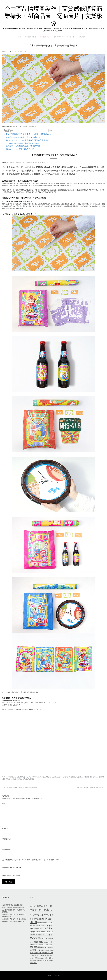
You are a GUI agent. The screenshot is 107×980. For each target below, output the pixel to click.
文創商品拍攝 (66, 777)
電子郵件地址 (7, 839)
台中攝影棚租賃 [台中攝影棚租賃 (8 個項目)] (42, 923)
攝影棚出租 (71, 37)
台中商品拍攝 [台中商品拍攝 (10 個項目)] (40, 906)
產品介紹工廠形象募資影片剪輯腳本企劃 (91, 788)
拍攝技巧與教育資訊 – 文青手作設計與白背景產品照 (28, 140)
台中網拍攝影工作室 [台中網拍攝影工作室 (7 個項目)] (40, 929)
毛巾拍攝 (96, 777)
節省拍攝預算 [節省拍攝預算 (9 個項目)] (34, 958)
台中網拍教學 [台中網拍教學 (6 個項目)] (42, 932)
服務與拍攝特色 (15, 162)
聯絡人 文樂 (6, 703)
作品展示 (38, 162)
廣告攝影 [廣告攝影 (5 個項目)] (40, 945)
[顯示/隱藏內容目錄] (49, 131)
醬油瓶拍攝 (31, 779)
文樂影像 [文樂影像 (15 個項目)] (36, 950)
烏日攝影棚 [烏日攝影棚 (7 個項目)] (42, 953)
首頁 (20, 37)
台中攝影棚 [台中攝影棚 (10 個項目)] (38, 919)
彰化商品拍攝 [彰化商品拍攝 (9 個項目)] (47, 945)
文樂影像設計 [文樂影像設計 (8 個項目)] (45, 950)
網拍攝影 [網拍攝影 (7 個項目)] (42, 958)
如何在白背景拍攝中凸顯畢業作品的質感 (24, 143)
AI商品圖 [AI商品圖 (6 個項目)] (32, 906)
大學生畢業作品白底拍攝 (49, 777)
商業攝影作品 (45, 37)
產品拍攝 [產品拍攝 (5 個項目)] (34, 956)
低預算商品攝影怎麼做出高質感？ (13, 907)
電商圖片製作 (58, 37)
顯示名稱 (6, 829)
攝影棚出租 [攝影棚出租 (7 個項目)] (45, 947)
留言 (4, 803)
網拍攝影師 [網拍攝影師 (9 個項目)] (49, 958)
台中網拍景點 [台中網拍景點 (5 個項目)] (49, 932)
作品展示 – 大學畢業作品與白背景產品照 (23, 146)
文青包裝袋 (85, 777)
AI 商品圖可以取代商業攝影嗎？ (13, 905)
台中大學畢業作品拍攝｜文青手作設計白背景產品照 (27, 134)
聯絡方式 (45, 162)
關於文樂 (82, 37)
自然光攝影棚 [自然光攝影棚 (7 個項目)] (34, 961)
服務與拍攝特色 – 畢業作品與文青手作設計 (24, 137)
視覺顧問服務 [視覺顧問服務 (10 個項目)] (43, 960)
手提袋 (59, 777)
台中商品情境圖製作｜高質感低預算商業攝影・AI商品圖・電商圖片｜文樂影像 (54, 16)
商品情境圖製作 (31, 37)
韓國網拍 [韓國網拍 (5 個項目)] (35, 963)
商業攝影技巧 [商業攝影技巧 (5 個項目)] (47, 942)
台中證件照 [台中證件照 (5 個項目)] (33, 935)
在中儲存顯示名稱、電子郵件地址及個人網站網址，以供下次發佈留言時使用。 (32, 860)
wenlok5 (25, 51)
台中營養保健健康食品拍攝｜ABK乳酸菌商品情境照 (20, 788)
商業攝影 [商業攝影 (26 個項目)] (38, 942)
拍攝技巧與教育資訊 (28, 162)
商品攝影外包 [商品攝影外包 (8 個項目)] (45, 938)
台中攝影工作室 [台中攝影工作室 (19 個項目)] (40, 915)
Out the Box (56, 976)
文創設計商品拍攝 (76, 777)
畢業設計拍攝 (10, 779)
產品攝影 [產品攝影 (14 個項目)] (40, 955)
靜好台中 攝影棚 (8, 709)
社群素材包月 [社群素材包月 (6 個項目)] (48, 956)
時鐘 (91, 777)
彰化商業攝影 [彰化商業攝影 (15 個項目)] (36, 947)
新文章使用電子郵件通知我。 (12, 875)
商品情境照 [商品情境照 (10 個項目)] (40, 935)
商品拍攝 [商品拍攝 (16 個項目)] (48, 934)
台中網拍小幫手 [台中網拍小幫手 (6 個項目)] (40, 926)
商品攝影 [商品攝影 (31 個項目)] (35, 938)
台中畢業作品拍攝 (35, 777)
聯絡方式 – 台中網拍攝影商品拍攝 (20, 149)
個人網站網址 (7, 849)
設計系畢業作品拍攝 (21, 779)
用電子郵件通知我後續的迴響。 (13, 867)
